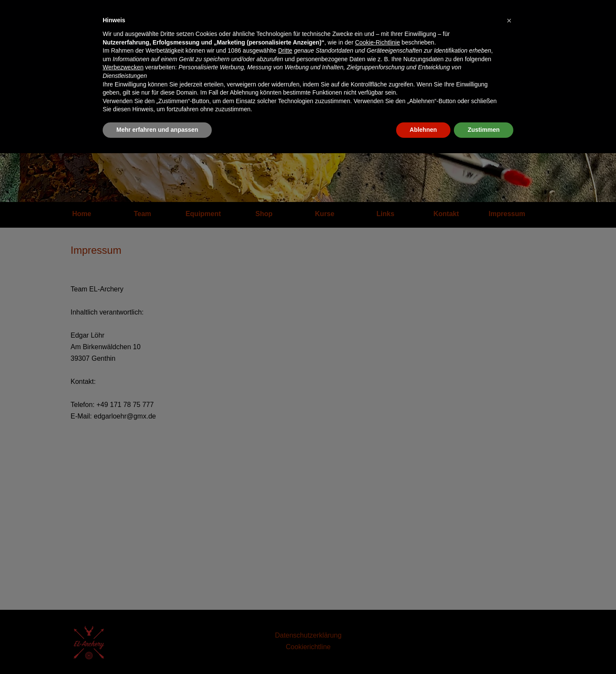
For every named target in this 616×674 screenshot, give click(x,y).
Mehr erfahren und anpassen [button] (157, 130)
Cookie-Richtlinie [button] (378, 42)
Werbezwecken (123, 67)
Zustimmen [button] (484, 130)
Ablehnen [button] (423, 130)
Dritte (285, 50)
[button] (509, 21)
